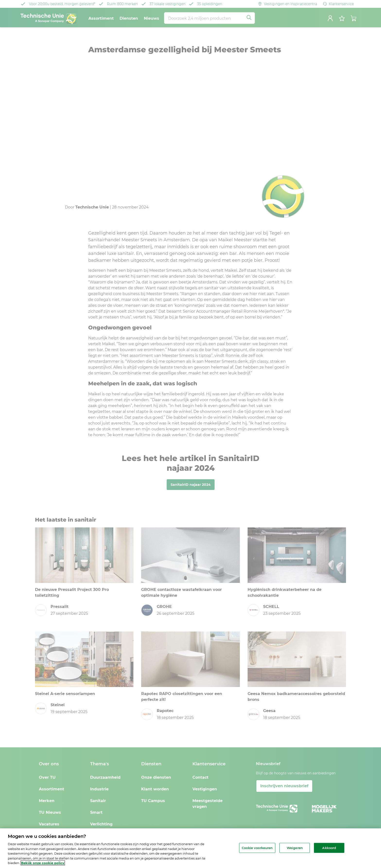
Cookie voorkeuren (257, 848)
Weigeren (295, 848)
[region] (190, 848)
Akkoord (329, 848)
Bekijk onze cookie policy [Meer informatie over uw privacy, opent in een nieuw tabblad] (43, 863)
